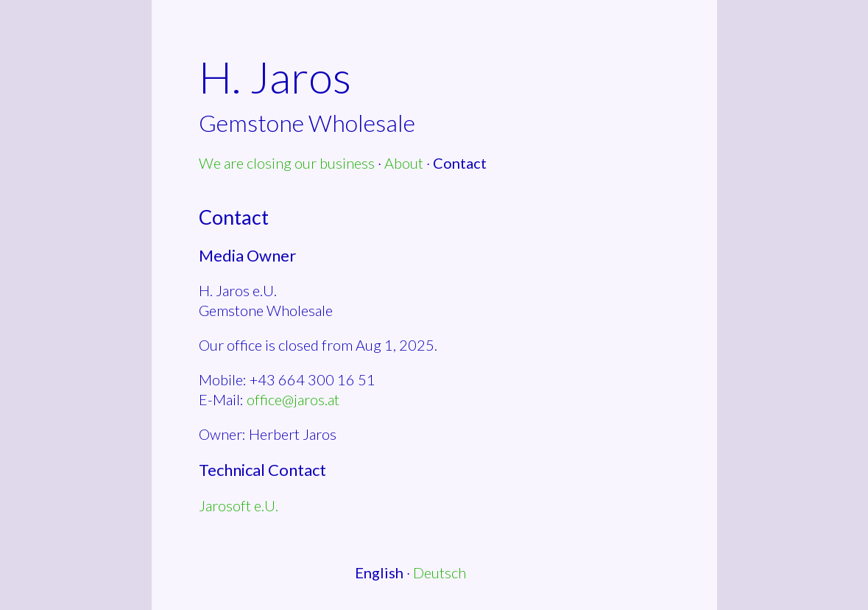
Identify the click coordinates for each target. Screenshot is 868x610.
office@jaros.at (293, 399)
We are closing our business (287, 163)
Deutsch (440, 572)
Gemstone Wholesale (307, 123)
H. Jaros (275, 77)
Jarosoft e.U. (239, 505)
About (404, 163)
